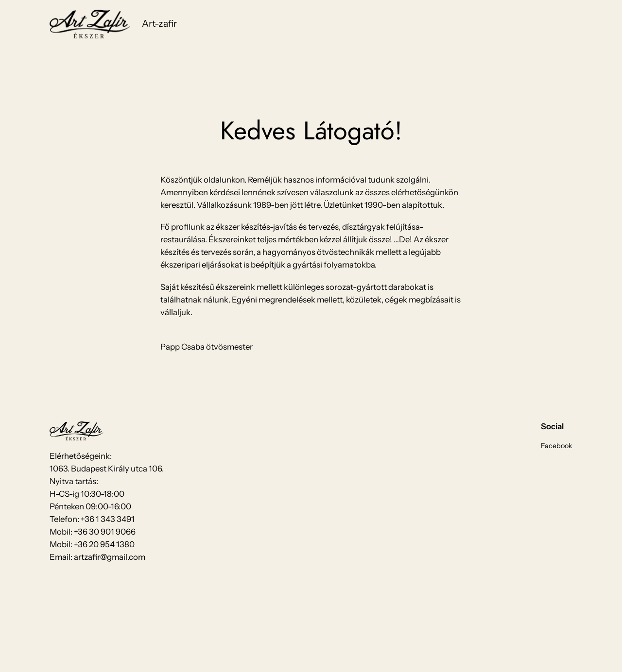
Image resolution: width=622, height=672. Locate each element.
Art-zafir (159, 23)
